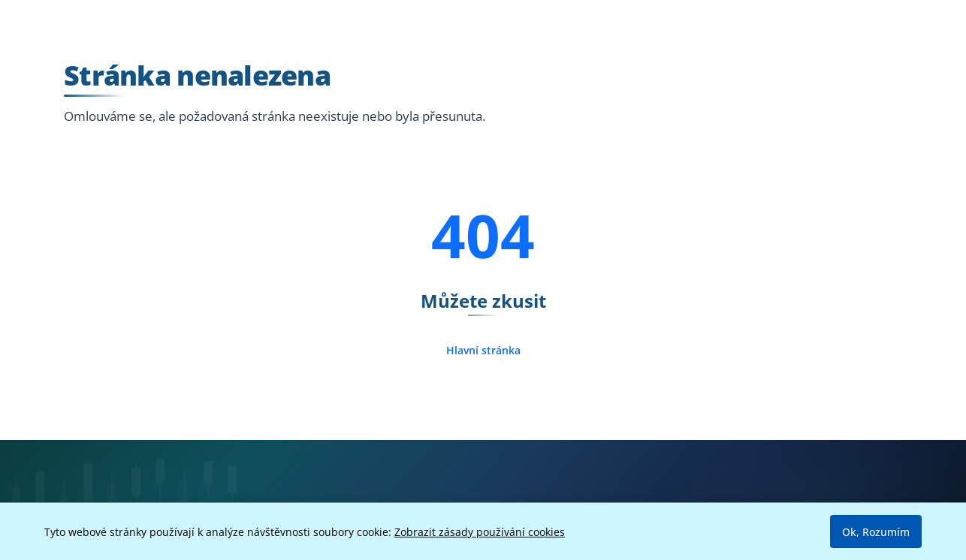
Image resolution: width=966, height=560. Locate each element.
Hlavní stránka (483, 350)
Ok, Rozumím (876, 532)
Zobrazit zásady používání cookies (480, 532)
